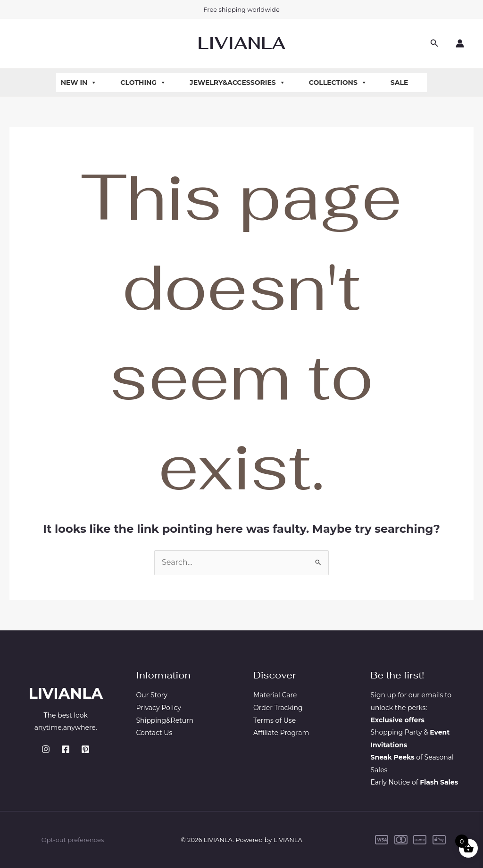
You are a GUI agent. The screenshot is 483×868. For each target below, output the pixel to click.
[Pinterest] (85, 749)
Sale (400, 83)
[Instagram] (46, 749)
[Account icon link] (460, 43)
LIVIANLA (241, 43)
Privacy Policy (159, 708)
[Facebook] (66, 749)
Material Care (275, 695)
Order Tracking (278, 708)
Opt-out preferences (73, 840)
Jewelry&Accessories (237, 83)
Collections (338, 83)
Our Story (152, 695)
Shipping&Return (165, 720)
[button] (434, 43)
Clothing (143, 83)
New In (79, 83)
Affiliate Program (281, 732)
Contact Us (154, 732)
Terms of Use (275, 720)
